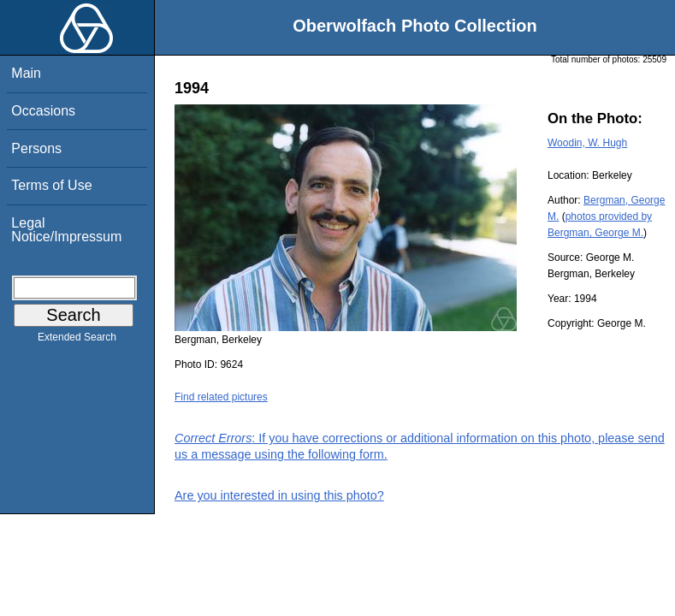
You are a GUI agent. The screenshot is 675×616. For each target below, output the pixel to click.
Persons (36, 148)
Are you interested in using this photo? (279, 495)
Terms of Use (51, 185)
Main (26, 73)
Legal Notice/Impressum (66, 230)
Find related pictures (221, 397)
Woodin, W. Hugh (587, 143)
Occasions (43, 111)
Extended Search (77, 341)
